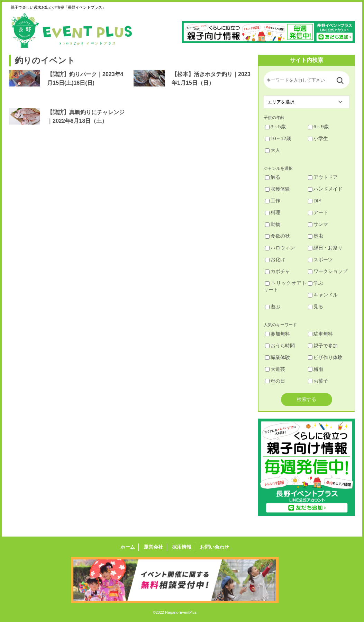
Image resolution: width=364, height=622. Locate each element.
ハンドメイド (325, 189)
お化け (275, 259)
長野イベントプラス (71, 30)
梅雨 (316, 369)
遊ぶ (273, 307)
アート (318, 212)
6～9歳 (318, 127)
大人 (273, 150)
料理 (273, 212)
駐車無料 (320, 334)
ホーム (128, 547)
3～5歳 (275, 127)
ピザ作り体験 (325, 357)
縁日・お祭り (325, 248)
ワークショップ (328, 271)
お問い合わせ (214, 547)
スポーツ (320, 259)
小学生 (318, 138)
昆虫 (316, 236)
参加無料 (277, 334)
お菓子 (318, 381)
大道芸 (275, 369)
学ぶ (316, 283)
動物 (273, 224)
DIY (315, 201)
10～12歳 (278, 138)
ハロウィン (280, 248)
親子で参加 (323, 346)
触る (273, 177)
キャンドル (323, 295)
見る (316, 307)
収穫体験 (277, 189)
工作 (273, 201)
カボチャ (277, 271)
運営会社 (154, 547)
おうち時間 (280, 346)
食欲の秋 (277, 236)
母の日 (275, 381)
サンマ (318, 224)
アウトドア (323, 177)
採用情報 (181, 547)
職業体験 (277, 357)
